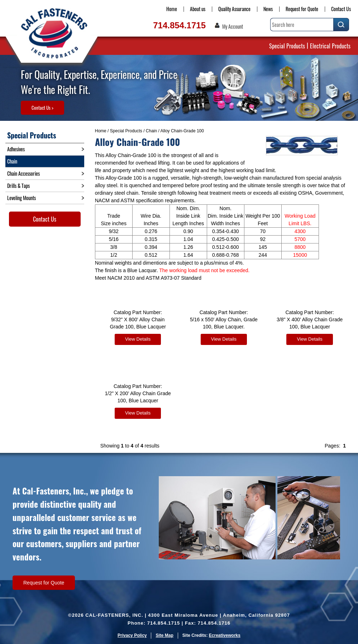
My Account (233, 27)
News (268, 9)
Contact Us (341, 9)
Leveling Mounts (22, 198)
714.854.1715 (179, 25)
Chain (151, 131)
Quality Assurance (234, 9)
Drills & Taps (18, 186)
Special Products (287, 46)
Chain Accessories (23, 173)
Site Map (164, 635)
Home (172, 9)
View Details (138, 339)
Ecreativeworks (225, 635)
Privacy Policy (132, 635)
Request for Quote (302, 9)
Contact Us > (42, 108)
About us (198, 9)
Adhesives (16, 149)
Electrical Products (330, 46)
